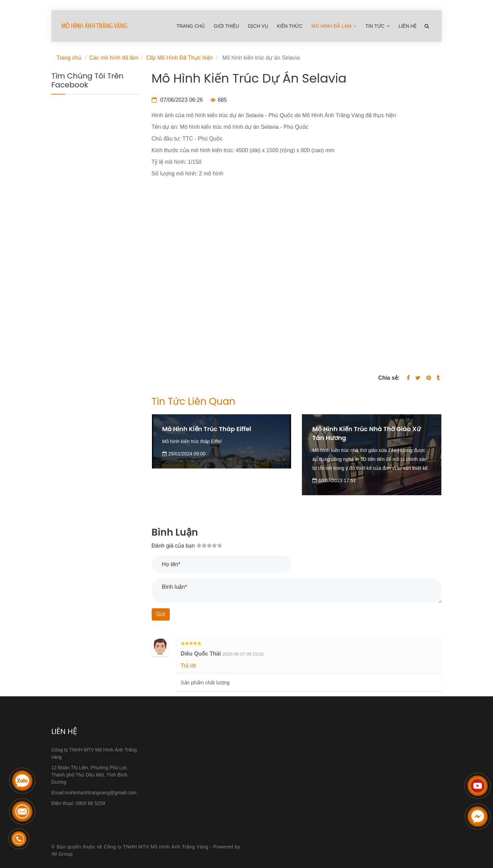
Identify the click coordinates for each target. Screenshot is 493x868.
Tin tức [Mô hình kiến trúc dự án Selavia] (377, 26)
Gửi (161, 614)
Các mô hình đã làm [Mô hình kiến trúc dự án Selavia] (114, 58)
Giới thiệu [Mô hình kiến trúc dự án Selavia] (226, 26)
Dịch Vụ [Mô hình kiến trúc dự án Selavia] (258, 26)
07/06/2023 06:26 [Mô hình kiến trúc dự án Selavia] (177, 100)
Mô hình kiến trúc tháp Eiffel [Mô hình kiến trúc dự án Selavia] (207, 429)
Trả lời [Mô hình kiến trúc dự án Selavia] (188, 666)
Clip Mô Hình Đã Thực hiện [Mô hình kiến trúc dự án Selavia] (179, 58)
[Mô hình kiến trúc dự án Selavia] (297, 268)
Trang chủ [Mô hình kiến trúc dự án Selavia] (191, 26)
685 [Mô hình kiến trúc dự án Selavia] (219, 100)
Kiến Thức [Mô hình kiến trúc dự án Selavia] (290, 26)
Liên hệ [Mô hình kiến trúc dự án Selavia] (408, 26)
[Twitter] (418, 378)
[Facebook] (408, 378)
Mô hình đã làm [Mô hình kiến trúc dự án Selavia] (334, 26)
